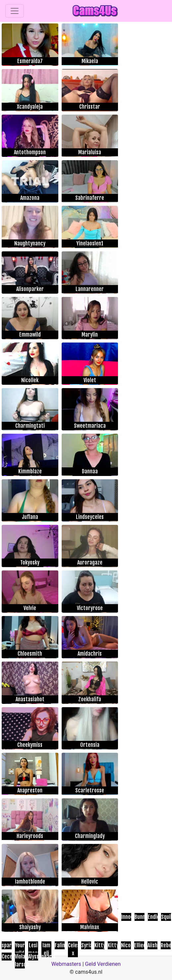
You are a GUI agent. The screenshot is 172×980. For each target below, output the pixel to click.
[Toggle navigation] (15, 11)
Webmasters (66, 964)
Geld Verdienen (103, 964)
